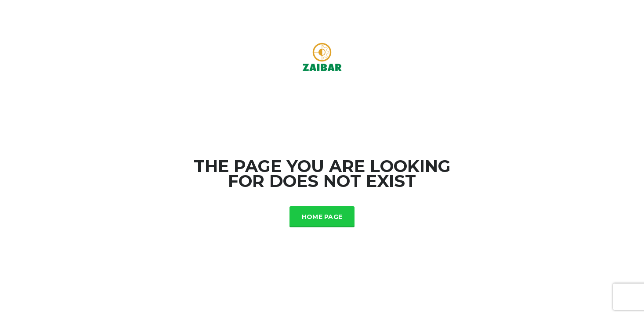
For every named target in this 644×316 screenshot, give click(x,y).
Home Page (322, 217)
